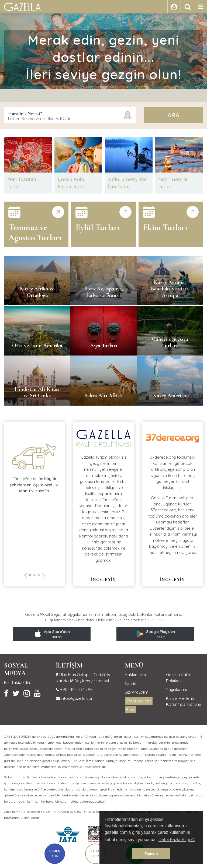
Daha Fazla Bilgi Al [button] (177, 840)
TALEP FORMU (96, 854)
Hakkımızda (135, 675)
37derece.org (139, 701)
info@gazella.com (77, 698)
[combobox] (70, 115)
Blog (130, 710)
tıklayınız (155, 620)
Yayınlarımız (177, 689)
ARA (173, 115)
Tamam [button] (151, 853)
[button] (30, 575)
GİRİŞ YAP (151, 7)
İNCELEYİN (104, 579)
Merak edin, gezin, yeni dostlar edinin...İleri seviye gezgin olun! (104, 57)
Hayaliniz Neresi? (25, 113)
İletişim (131, 683)
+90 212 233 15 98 (76, 689)
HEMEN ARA (55, 854)
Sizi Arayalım (137, 692)
